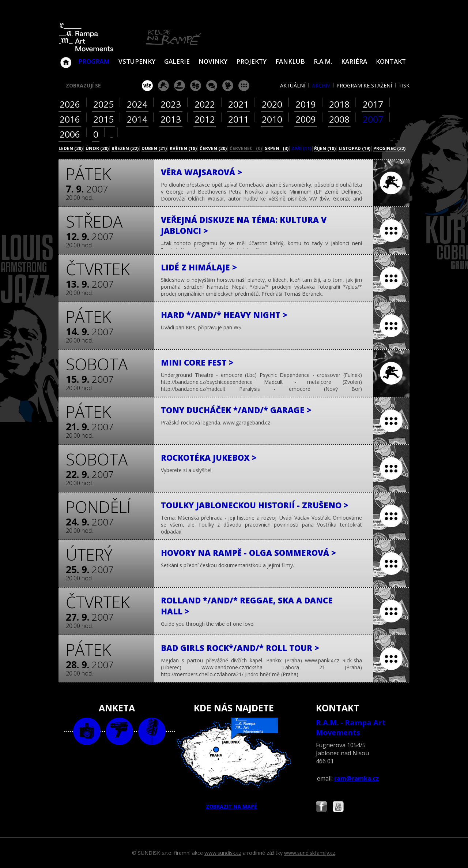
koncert (163, 86)
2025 (103, 104)
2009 (306, 119)
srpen (277, 148)
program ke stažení (364, 85)
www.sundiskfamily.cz (310, 853)
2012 (205, 119)
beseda (212, 86)
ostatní (244, 86)
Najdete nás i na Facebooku (321, 807)
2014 (137, 119)
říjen (325, 148)
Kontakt (391, 61)
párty (180, 86)
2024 (137, 104)
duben (154, 148)
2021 (238, 104)
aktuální (293, 85)
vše (147, 86)
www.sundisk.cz (223, 853)
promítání (228, 86)
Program (94, 61)
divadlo (196, 86)
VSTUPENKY (137, 61)
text (152, 731)
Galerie (177, 61)
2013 (171, 119)
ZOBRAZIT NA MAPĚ (234, 764)
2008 (339, 119)
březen (125, 148)
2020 (272, 104)
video (119, 731)
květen (183, 148)
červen (213, 148)
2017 (373, 104)
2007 (373, 119)
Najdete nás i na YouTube (338, 807)
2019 (306, 104)
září (301, 148)
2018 (339, 104)
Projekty (251, 61)
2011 (238, 119)
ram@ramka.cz (356, 778)
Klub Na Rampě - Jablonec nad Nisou (66, 59)
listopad (354, 148)
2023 (171, 104)
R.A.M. (323, 61)
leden (71, 148)
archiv (321, 85)
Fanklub (290, 61)
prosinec (389, 148)
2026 (70, 104)
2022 (205, 104)
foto (87, 731)
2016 (70, 119)
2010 (272, 119)
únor (97, 148)
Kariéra (354, 61)
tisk (404, 85)
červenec (246, 148)
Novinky (213, 61)
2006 (70, 134)
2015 (103, 119)
